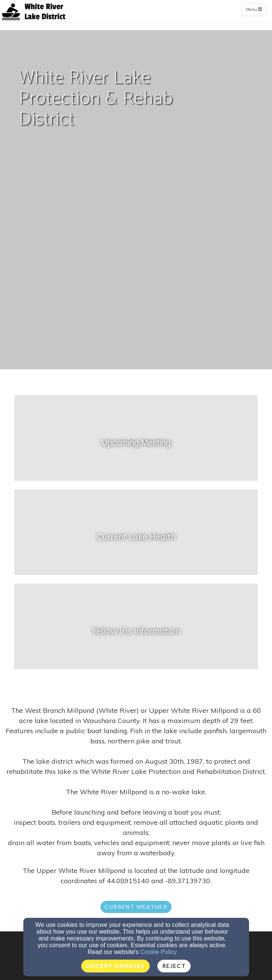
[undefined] (136, 442)
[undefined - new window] (136, 537)
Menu (256, 9)
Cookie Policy (159, 952)
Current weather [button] (136, 907)
